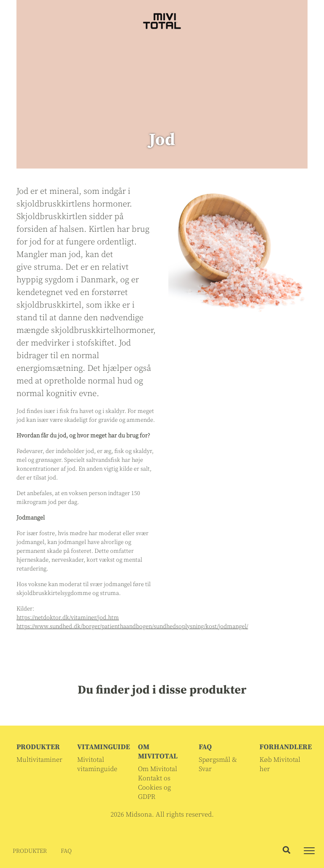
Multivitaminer (39, 760)
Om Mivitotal (158, 769)
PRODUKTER (30, 851)
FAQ (66, 851)
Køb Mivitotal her (280, 764)
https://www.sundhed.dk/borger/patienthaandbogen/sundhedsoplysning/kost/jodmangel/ (132, 627)
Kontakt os (154, 778)
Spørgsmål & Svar (218, 764)
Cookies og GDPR (154, 792)
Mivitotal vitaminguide (97, 764)
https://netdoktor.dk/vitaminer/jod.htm (68, 618)
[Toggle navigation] (309, 851)
